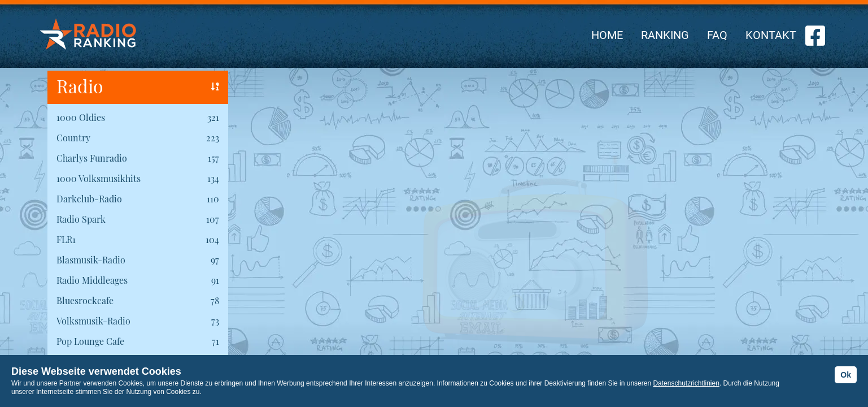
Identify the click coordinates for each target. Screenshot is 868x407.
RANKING (665, 35)
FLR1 (66, 239)
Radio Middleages (92, 280)
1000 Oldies (81, 117)
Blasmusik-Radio (91, 260)
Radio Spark (81, 219)
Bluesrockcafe (85, 300)
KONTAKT (771, 35)
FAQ (717, 35)
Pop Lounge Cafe (90, 341)
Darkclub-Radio (89, 199)
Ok (846, 375)
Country (73, 138)
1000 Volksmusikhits (99, 178)
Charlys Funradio (92, 158)
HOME (607, 35)
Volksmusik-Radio (93, 321)
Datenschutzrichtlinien (686, 383)
